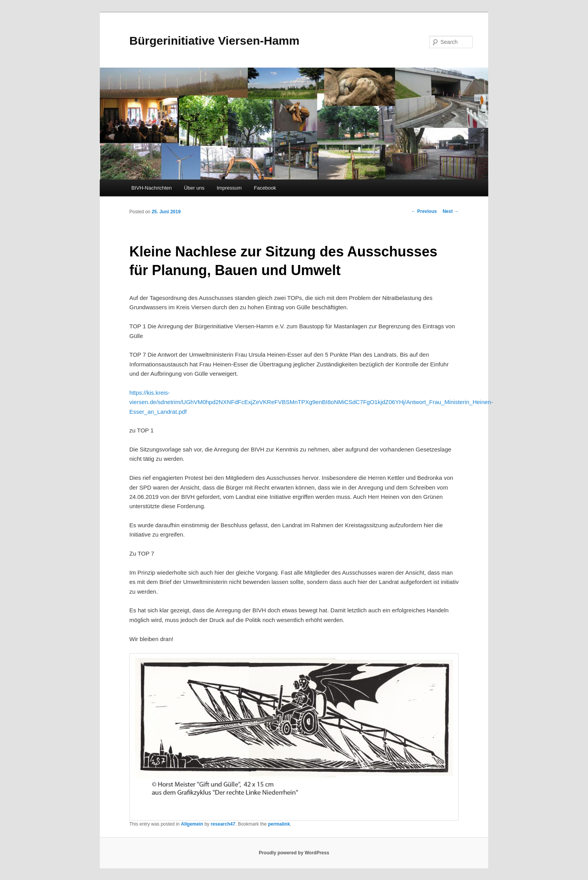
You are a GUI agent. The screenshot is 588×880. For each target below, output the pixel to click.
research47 (223, 824)
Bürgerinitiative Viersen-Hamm (214, 41)
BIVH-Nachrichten (151, 188)
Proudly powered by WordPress (294, 853)
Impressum (229, 188)
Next (451, 211)
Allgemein (192, 824)
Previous (424, 211)
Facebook (265, 188)
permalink (279, 824)
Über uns (194, 188)
